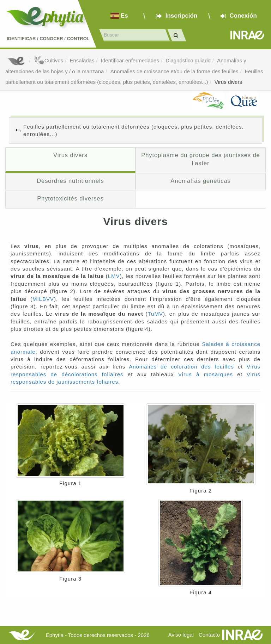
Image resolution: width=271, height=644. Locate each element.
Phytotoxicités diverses (70, 198)
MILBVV (43, 299)
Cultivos (49, 60)
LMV (114, 276)
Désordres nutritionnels (70, 181)
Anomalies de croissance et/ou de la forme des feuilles (174, 71)
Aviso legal (181, 635)
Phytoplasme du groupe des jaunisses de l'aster (200, 159)
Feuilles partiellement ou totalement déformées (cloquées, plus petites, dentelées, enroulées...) (134, 130)
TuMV (155, 314)
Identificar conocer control (48, 39)
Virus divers (228, 82)
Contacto (209, 635)
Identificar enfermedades (130, 60)
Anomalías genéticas (200, 181)
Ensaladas (82, 60)
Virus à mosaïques (206, 374)
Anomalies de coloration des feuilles (181, 367)
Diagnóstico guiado (188, 60)
